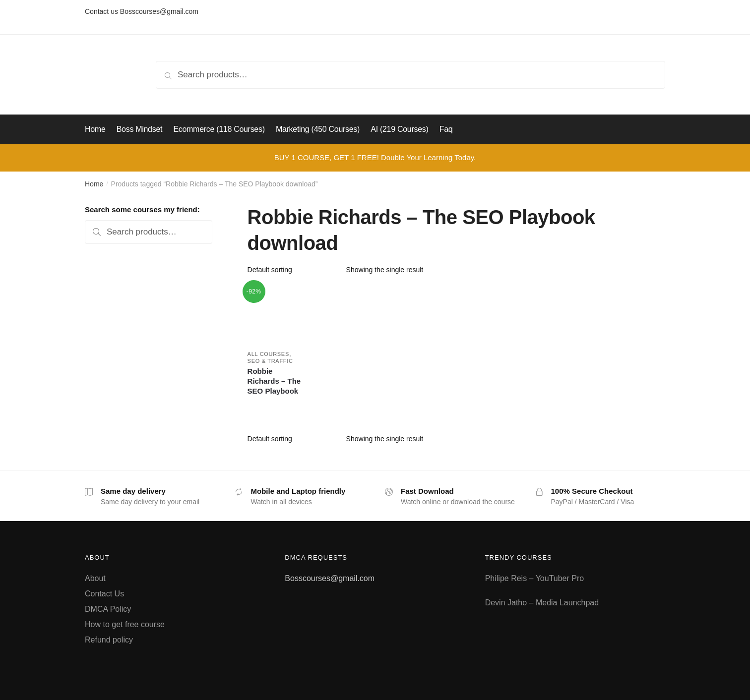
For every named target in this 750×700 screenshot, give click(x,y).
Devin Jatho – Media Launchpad (542, 603)
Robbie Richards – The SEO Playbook (274, 381)
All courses (268, 354)
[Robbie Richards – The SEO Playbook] (276, 314)
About (95, 578)
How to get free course (125, 624)
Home (94, 184)
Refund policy (109, 640)
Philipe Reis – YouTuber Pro (535, 578)
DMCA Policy (108, 609)
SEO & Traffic (270, 361)
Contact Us (104, 594)
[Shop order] (293, 270)
